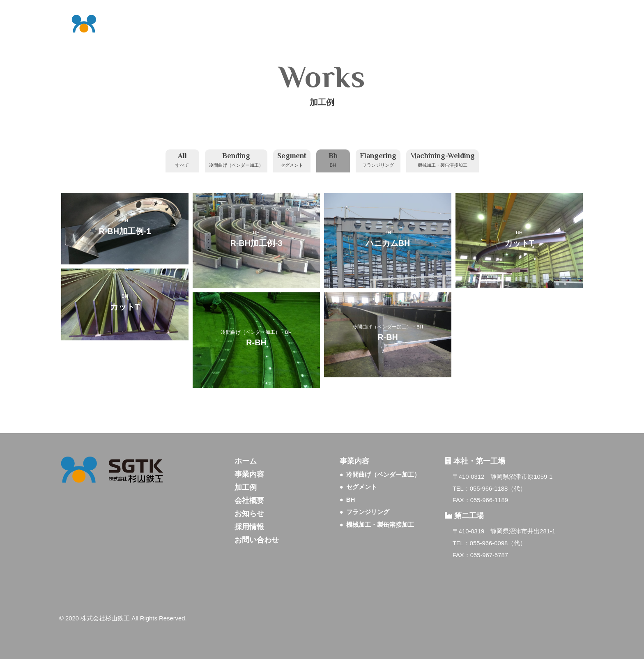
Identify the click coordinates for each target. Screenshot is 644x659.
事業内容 (249, 474)
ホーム (246, 461)
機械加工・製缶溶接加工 (380, 525)
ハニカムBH (388, 243)
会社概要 (249, 501)
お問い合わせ (257, 540)
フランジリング (368, 512)
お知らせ (249, 514)
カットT (519, 243)
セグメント (362, 487)
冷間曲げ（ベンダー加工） (251, 332)
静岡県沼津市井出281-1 (523, 531)
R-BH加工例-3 (256, 243)
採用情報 (249, 527)
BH (125, 220)
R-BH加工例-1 (125, 231)
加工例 (246, 487)
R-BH (256, 342)
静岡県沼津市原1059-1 (521, 477)
